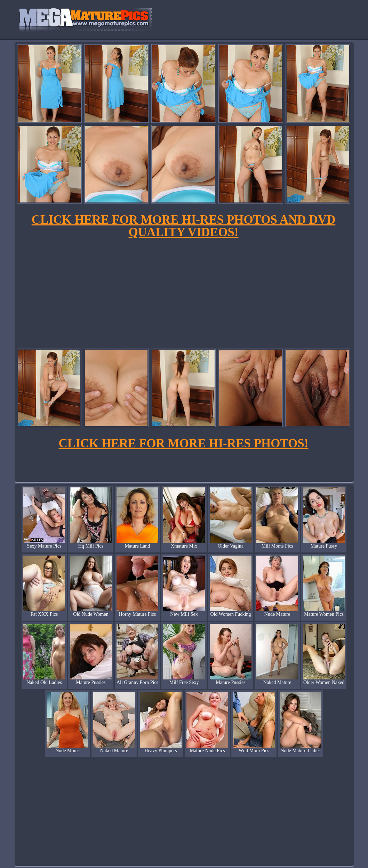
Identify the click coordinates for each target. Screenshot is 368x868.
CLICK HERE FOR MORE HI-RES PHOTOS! (184, 443)
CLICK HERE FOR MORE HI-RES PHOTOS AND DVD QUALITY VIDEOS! (183, 226)
